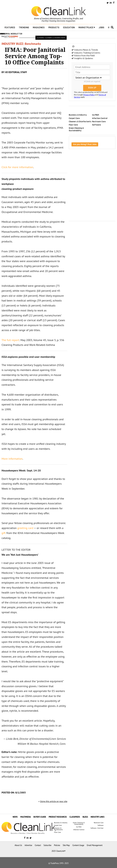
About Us (18, 845)
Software (96, 125)
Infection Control (100, 118)
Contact (38, 845)
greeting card (25, 528)
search (112, 27)
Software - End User (97, 828)
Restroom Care (99, 121)
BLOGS (85, 817)
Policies (57, 845)
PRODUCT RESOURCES (58, 817)
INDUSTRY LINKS (97, 817)
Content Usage (78, 845)
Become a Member (18, 833)
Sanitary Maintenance (52, 19)
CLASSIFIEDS (75, 817)
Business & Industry (78, 115)
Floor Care (73, 125)
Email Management (95, 845)
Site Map (66, 845)
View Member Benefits (36, 833)
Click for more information (17, 167)
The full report (10, 340)
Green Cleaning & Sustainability (76, 129)
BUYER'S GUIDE (40, 817)
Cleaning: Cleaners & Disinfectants (51, 38)
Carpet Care (74, 118)
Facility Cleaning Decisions (54, 21)
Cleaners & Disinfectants (80, 121)
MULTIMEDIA (25, 817)
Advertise (28, 845)
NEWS (15, 817)
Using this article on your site (54, 801)
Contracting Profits (70, 19)
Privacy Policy (89, 95)
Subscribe (47, 845)
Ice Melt (96, 115)
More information (12, 459)
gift (4, 533)
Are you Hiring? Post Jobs (85, 144)
